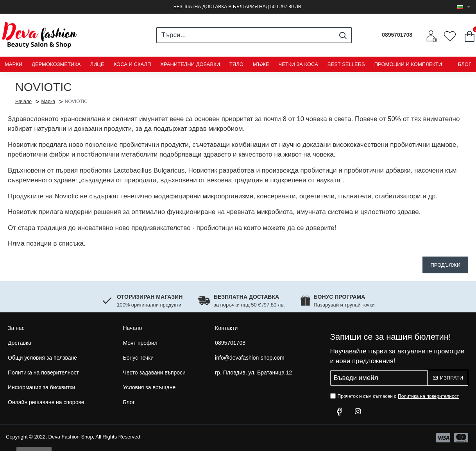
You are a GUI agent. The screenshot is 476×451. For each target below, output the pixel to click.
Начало (23, 101)
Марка (48, 102)
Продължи (445, 265)
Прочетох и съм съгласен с (395, 396)
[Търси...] (343, 35)
